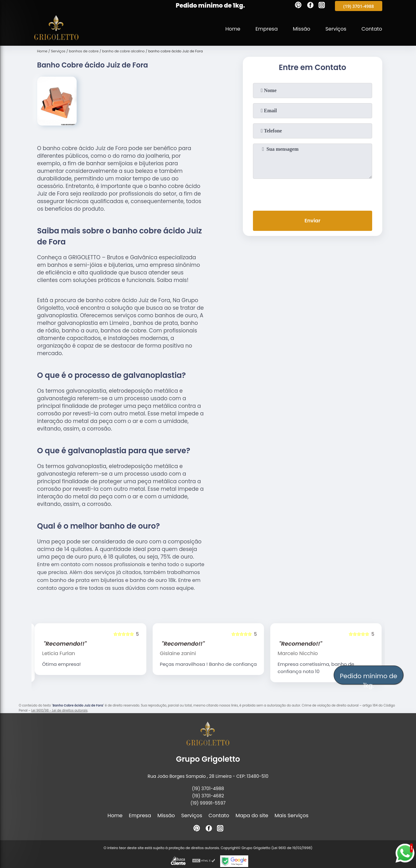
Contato (372, 29)
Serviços (336, 29)
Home (233, 29)
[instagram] (322, 6)
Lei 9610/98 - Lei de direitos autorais (59, 710)
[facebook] (310, 6)
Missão (301, 29)
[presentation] (313, 193)
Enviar (312, 221)
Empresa (266, 29)
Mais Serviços (292, 815)
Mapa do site (252, 815)
